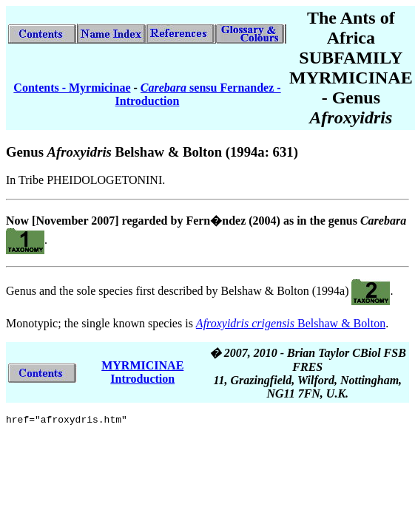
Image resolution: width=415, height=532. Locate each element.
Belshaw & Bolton (291, 323)
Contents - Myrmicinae (72, 88)
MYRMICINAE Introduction (142, 372)
